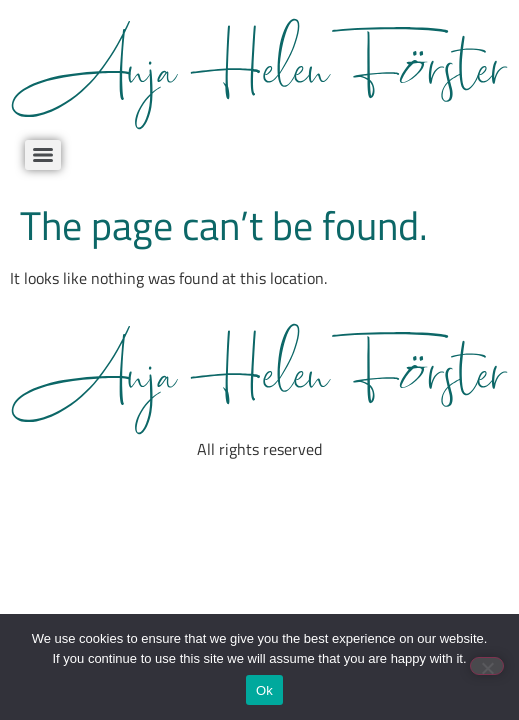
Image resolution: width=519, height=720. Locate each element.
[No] (487, 666)
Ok (264, 690)
